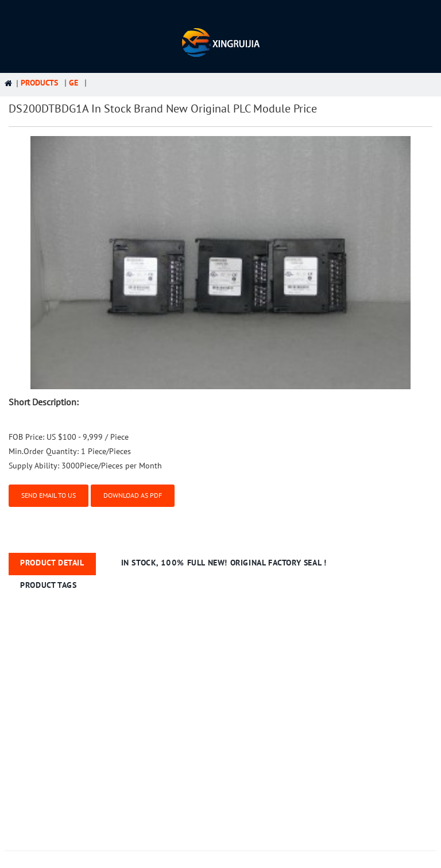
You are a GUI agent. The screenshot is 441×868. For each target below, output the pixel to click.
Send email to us (49, 495)
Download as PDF (133, 495)
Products (35, 83)
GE (69, 83)
